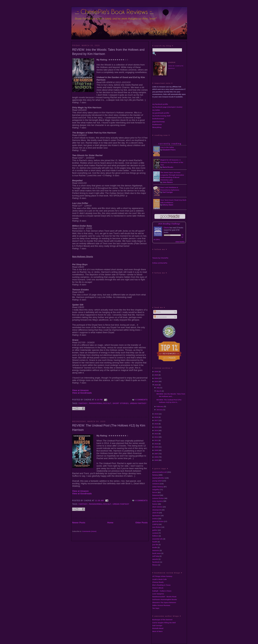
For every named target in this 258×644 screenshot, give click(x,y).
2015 (156, 427)
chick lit (155, 513)
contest (155, 533)
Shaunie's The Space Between (164, 602)
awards (155, 559)
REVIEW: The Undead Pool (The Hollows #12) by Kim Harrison (109, 428)
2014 (156, 430)
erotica (155, 519)
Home (110, 523)
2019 (156, 414)
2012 (156, 437)
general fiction (158, 521)
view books (180, 242)
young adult (157, 481)
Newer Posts (79, 523)
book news (157, 553)
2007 (156, 454)
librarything (157, 127)
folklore (155, 536)
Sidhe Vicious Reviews (161, 605)
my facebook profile (160, 104)
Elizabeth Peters (169, 150)
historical (156, 495)
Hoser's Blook (158, 588)
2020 (156, 385)
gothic (155, 530)
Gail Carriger (168, 192)
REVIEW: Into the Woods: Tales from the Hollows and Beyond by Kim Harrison (108, 52)
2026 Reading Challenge (169, 224)
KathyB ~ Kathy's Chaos (162, 591)
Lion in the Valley (167, 147)
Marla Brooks (168, 167)
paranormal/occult (100, 403)
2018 (156, 417)
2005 (156, 460)
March (159, 391)
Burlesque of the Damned (162, 620)
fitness (155, 565)
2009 (156, 447)
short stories (121, 403)
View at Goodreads (82, 393)
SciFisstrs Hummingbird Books (165, 599)
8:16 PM (99, 400)
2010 (156, 444)
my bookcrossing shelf (161, 116)
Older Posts (142, 523)
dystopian (156, 516)
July (158, 388)
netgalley (156, 490)
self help (156, 556)
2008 (156, 450)
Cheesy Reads (158, 582)
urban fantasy (138, 403)
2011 (156, 440)
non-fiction (157, 527)
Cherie (166, 228)
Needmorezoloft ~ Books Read (164, 597)
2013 (156, 434)
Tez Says (156, 608)
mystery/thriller (158, 478)
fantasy (83, 403)
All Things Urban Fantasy (162, 576)
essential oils (158, 539)
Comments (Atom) (89, 531)
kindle (155, 547)
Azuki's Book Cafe (160, 579)
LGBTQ (155, 524)
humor (155, 504)
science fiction (158, 498)
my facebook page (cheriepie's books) (167, 107)
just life (155, 545)
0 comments (141, 400)
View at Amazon (80, 390)
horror (155, 492)
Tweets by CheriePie (160, 258)
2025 (156, 375)
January (160, 410)
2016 (156, 424)
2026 (156, 372)
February (160, 406)
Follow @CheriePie (160, 263)
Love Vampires (158, 594)
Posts (157, 312)
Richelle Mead (158, 628)
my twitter (156, 110)
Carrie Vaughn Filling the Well (164, 623)
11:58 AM (99, 501)
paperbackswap (159, 122)
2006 (156, 457)
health (155, 542)
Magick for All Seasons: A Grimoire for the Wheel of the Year (172, 162)
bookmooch (157, 124)
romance (156, 484)
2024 (156, 378)
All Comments (160, 317)
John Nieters (168, 182)
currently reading (170, 144)
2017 (156, 420)
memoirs (156, 550)
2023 (156, 381)
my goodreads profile (161, 113)
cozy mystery (158, 501)
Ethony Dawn (168, 205)
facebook (156, 562)
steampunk (157, 510)
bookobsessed (158, 119)
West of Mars (157, 631)
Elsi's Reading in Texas (162, 585)
